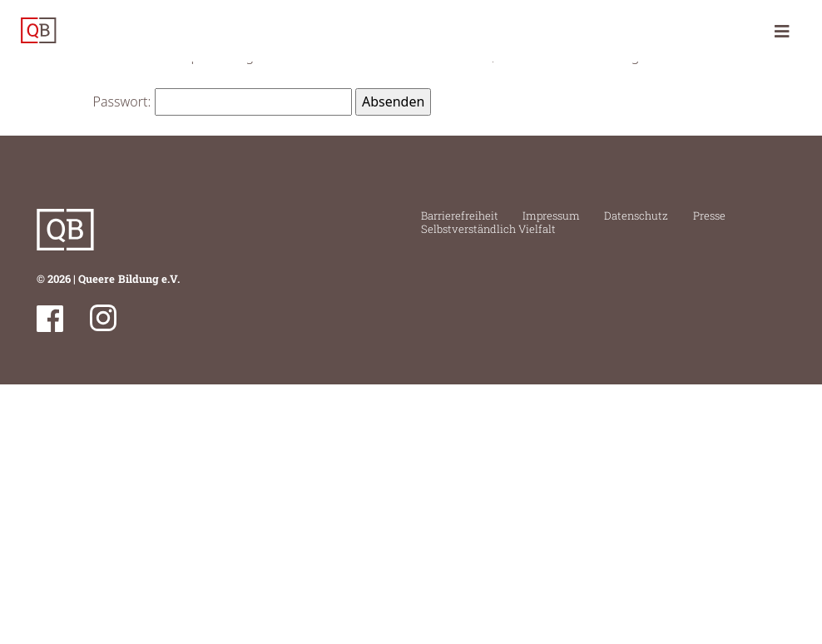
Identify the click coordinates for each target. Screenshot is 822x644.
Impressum (551, 215)
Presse (709, 215)
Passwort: (223, 102)
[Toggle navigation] (782, 31)
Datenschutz (636, 215)
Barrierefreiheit (460, 215)
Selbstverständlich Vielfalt (488, 229)
